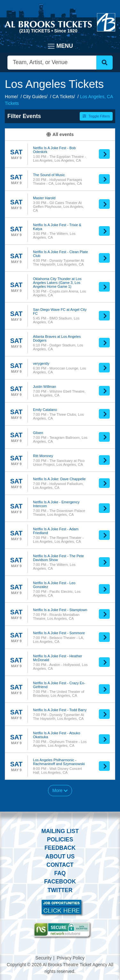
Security (44, 958)
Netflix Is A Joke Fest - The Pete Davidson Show (58, 558)
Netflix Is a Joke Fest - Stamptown (60, 610)
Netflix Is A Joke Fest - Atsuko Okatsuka (56, 735)
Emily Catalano (45, 410)
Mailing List (60, 831)
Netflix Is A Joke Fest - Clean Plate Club (60, 254)
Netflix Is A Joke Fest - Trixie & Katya (57, 227)
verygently (41, 363)
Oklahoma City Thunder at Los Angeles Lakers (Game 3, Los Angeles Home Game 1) (57, 283)
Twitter (60, 890)
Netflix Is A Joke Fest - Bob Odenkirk (54, 150)
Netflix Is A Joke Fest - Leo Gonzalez (54, 585)
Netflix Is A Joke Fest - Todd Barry (60, 710)
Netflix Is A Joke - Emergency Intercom (56, 504)
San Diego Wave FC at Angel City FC (60, 311)
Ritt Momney (43, 456)
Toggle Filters (96, 116)
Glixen (38, 433)
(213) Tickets (35, 31)
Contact (60, 865)
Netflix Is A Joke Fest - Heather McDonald (58, 658)
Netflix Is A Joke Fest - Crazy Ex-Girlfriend (59, 685)
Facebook (60, 882)
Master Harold (44, 198)
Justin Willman (44, 387)
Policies (60, 839)
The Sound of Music (49, 175)
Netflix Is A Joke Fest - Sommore (59, 633)
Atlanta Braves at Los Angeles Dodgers (57, 338)
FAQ (60, 873)
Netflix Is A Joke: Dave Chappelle (59, 479)
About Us (60, 856)
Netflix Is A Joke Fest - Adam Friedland (56, 531)
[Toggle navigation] (60, 46)
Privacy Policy (71, 958)
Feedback (60, 848)
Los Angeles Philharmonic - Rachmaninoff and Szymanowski (59, 762)
